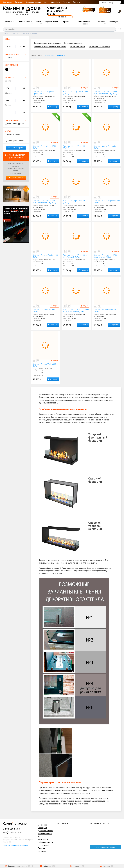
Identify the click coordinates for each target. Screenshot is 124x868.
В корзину (53, 107)
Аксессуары (114, 22)
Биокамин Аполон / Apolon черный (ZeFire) (46, 93)
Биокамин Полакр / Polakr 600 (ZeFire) (46, 311)
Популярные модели (15, 141)
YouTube (105, 823)
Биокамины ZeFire (78, 46)
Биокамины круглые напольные (47, 43)
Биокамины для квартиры (100, 46)
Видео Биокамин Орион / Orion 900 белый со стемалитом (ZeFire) (54, 197)
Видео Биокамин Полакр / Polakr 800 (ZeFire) (54, 360)
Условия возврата (45, 834)
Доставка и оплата (33, 2)
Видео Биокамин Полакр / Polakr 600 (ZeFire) (54, 306)
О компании (7, 2)
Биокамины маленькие (74, 43)
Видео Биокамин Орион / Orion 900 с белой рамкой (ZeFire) (85, 251)
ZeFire (9, 58)
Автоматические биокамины (83, 23)
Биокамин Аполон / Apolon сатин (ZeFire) (107, 202)
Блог (45, 2)
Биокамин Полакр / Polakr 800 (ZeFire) (46, 365)
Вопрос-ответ (43, 845)
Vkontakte (64, 823)
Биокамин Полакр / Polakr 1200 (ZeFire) (76, 93)
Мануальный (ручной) (15, 124)
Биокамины (10, 22)
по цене (46, 55)
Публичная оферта (45, 842)
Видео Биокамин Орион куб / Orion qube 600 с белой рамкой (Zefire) (85, 306)
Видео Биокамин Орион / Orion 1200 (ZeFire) (54, 142)
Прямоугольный (13, 134)
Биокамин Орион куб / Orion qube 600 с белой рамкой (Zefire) (76, 311)
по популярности (59, 55)
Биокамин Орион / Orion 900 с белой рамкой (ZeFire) (76, 256)
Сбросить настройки (16, 148)
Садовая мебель (52, 22)
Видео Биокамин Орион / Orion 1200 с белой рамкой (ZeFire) (115, 251)
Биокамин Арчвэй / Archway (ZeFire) (107, 311)
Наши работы (55, 2)
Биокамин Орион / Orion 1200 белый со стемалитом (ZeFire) (107, 93)
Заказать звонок (60, 17)
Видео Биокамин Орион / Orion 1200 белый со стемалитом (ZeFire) (115, 88)
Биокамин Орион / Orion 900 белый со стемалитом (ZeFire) (46, 202)
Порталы (66, 22)
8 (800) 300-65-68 (57, 8)
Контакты (77, 2)
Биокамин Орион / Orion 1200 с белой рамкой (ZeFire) (107, 256)
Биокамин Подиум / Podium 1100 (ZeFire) (46, 256)
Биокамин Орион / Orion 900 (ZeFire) (76, 147)
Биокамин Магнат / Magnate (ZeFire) (107, 147)
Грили (38, 22)
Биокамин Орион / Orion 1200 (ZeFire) (46, 147)
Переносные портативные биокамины (50, 46)
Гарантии (67, 2)
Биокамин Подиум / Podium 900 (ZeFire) (76, 202)
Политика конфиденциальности (15, 845)
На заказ (101, 22)
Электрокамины (25, 22)
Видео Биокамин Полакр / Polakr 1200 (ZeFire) (85, 88)
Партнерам (19, 2)
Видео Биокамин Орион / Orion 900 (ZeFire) (85, 142)
